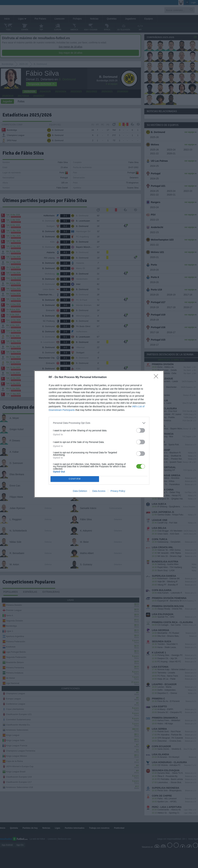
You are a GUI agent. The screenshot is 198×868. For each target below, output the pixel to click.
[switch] (141, 430)
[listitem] (99, 423)
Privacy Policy (118, 491)
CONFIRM (75, 479)
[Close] (157, 377)
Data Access (99, 491)
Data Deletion (80, 491)
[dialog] (99, 434)
